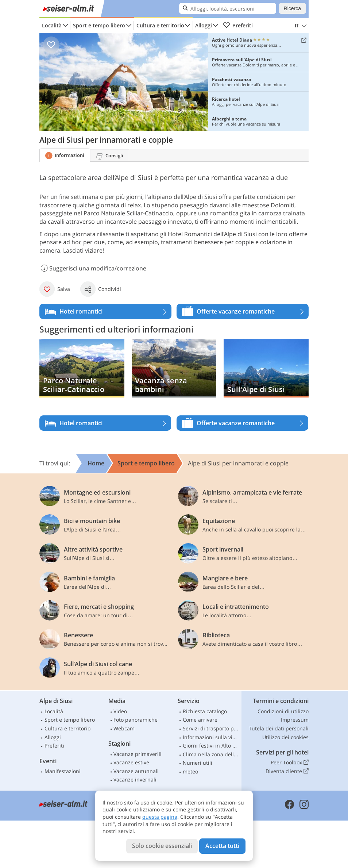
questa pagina (160, 817)
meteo (190, 771)
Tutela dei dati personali (279, 728)
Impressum (295, 720)
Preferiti (238, 26)
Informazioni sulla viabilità (211, 737)
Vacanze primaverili (138, 754)
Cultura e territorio (160, 25)
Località (52, 25)
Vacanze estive (131, 762)
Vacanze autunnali (136, 771)
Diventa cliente (287, 771)
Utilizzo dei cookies (285, 737)
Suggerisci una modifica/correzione (93, 268)
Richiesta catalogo (205, 711)
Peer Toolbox (290, 763)
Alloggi (204, 25)
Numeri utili (198, 763)
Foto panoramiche (136, 720)
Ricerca (292, 8)
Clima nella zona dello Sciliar (211, 754)
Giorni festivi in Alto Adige (211, 746)
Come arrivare (200, 720)
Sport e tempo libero (99, 25)
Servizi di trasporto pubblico (211, 728)
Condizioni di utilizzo (283, 711)
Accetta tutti (222, 846)
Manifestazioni (63, 771)
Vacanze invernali (135, 779)
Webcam (124, 728)
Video (120, 711)
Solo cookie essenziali (162, 846)
